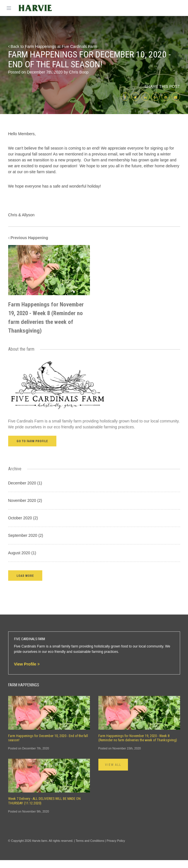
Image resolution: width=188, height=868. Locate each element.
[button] (25, 583)
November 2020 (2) (25, 508)
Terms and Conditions (90, 849)
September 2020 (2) (26, 543)
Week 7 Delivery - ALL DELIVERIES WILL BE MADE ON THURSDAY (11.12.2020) (44, 809)
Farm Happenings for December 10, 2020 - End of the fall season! (48, 746)
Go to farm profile (32, 449)
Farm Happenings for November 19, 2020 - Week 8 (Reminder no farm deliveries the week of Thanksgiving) (138, 746)
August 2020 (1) (22, 560)
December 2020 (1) (25, 491)
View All (113, 773)
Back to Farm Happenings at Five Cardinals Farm (53, 46)
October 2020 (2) (23, 526)
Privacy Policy (116, 849)
